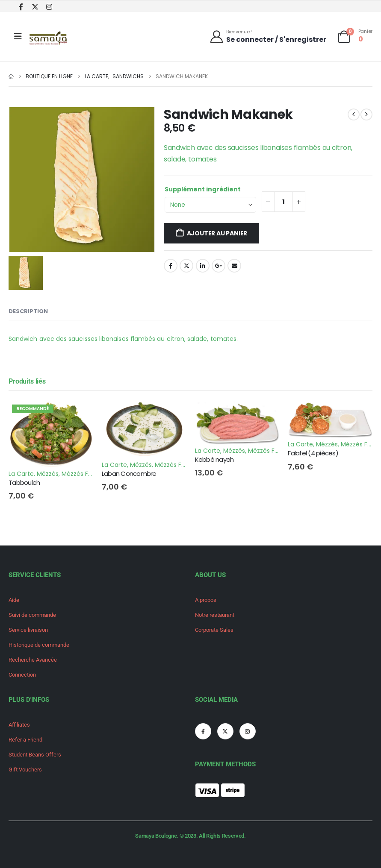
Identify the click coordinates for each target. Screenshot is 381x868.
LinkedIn (203, 266)
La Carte (21, 474)
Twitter (186, 266)
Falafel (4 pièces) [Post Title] (313, 453)
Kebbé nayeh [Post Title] (214, 459)
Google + (219, 266)
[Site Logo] (49, 39)
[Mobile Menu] (18, 36)
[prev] (354, 114)
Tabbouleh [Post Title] (24, 482)
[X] (35, 7)
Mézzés (48, 474)
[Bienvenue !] (268, 36)
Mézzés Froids (82, 474)
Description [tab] (28, 311)
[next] (366, 114)
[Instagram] (49, 7)
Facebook (171, 266)
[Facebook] (21, 7)
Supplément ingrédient (203, 189)
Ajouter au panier (217, 233)
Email (234, 266)
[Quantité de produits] (284, 202)
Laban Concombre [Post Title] (129, 474)
